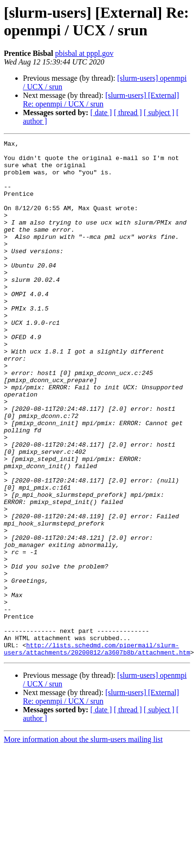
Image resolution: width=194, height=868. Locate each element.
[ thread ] (128, 113)
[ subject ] (159, 113)
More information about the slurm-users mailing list (83, 834)
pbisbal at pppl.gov (84, 53)
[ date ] (101, 113)
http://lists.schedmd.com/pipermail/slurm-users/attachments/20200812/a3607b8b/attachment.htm (97, 742)
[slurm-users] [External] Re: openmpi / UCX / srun (101, 100)
